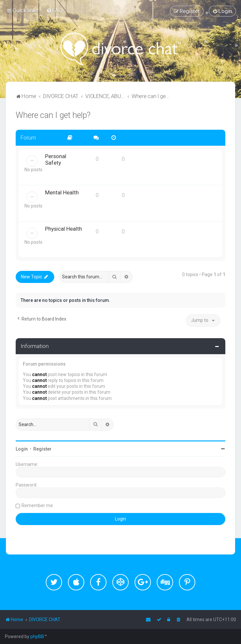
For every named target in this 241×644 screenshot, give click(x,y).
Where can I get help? (53, 115)
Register (42, 449)
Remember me (37, 505)
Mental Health (62, 192)
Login (22, 449)
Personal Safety (56, 159)
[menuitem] (54, 10)
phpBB (37, 636)
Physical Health (64, 229)
